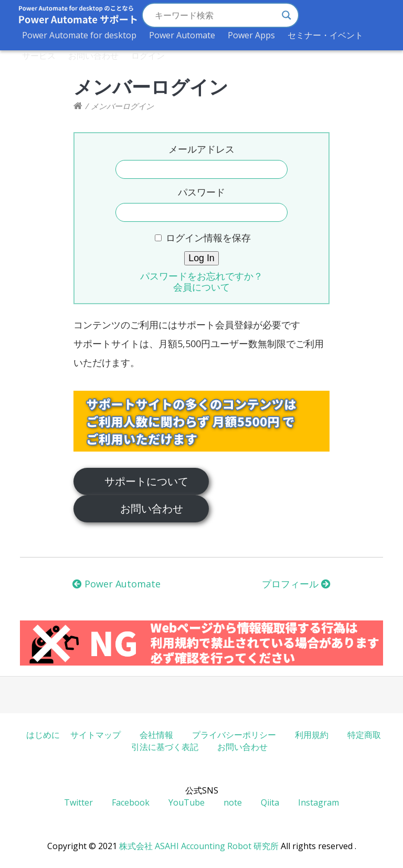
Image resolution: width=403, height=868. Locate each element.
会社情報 (156, 735)
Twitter (78, 802)
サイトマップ (96, 735)
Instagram (319, 802)
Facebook (131, 802)
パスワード (201, 192)
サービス (39, 56)
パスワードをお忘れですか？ (201, 276)
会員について (201, 287)
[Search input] (216, 15)
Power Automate (182, 35)
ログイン (148, 56)
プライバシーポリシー (234, 735)
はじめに (43, 735)
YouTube (187, 802)
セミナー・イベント (325, 35)
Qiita (270, 802)
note (233, 802)
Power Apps (251, 35)
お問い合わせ (93, 56)
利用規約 (312, 735)
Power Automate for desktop (79, 35)
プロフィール (296, 584)
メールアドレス (201, 149)
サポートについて (146, 481)
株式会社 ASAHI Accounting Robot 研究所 (199, 846)
